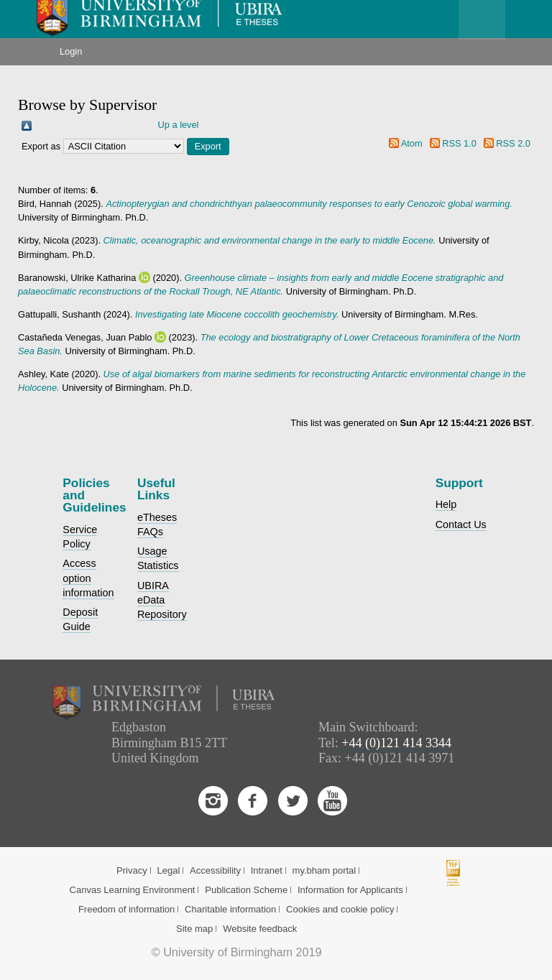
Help (446, 504)
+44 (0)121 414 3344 (396, 743)
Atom (412, 143)
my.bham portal (325, 870)
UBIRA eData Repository (162, 600)
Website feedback (260, 929)
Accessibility (215, 870)
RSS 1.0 (459, 143)
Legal (168, 870)
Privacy (132, 870)
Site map (194, 929)
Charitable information (230, 909)
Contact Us (461, 524)
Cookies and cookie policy (340, 909)
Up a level (179, 125)
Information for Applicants (350, 890)
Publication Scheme (246, 890)
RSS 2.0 (513, 143)
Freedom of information (126, 909)
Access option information (88, 578)
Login (71, 51)
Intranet (267, 870)
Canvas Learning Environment (133, 890)
